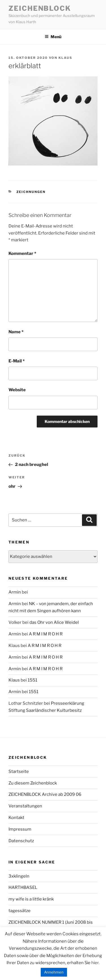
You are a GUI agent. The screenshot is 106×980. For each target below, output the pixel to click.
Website (17, 390)
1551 (33, 680)
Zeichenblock (40, 8)
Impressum (20, 829)
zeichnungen (31, 192)
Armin (15, 592)
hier (95, 963)
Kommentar (22, 253)
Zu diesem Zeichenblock (33, 783)
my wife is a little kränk (31, 899)
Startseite (19, 771)
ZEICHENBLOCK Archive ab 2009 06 (45, 794)
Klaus (65, 58)
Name (16, 332)
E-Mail (17, 361)
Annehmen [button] (54, 972)
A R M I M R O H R (46, 634)
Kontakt (16, 818)
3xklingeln (19, 876)
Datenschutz (21, 841)
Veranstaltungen (25, 806)
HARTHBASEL (23, 887)
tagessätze (20, 911)
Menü (53, 37)
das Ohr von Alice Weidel (54, 622)
